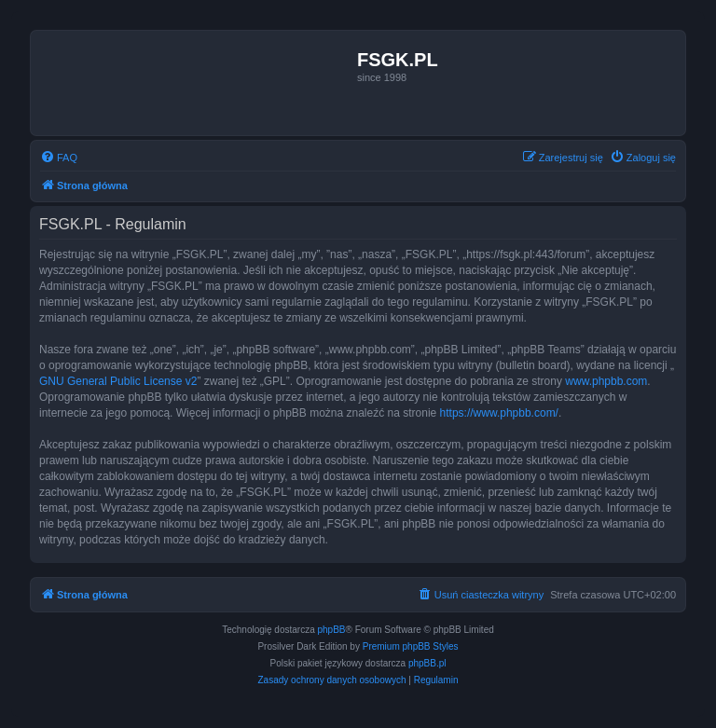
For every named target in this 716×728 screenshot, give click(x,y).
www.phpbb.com (606, 381)
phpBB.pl (427, 663)
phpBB (332, 630)
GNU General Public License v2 (118, 381)
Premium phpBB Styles (411, 646)
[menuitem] (59, 158)
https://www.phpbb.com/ (499, 413)
